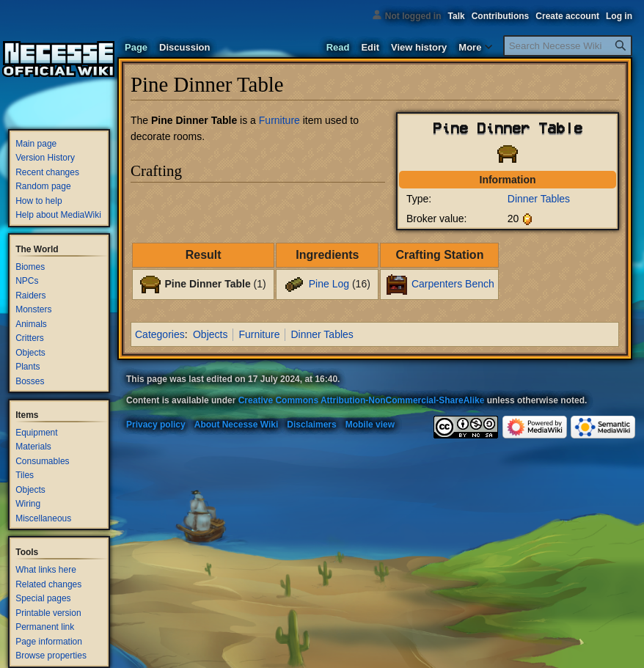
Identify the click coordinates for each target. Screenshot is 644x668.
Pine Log (329, 284)
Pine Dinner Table (207, 284)
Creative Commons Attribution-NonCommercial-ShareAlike (362, 400)
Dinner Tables (539, 199)
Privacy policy (156, 425)
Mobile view (370, 425)
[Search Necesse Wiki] (568, 46)
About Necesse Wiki (237, 425)
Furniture (279, 120)
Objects (210, 334)
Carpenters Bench (453, 284)
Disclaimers (311, 425)
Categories (160, 334)
